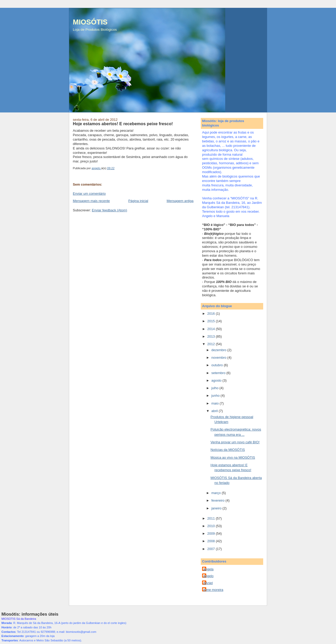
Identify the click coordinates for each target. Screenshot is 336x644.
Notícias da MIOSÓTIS (228, 450)
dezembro (219, 350)
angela (208, 569)
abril (215, 411)
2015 (212, 321)
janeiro (217, 508)
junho (216, 396)
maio (216, 403)
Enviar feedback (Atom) (109, 210)
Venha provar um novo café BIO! (235, 442)
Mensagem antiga (180, 201)
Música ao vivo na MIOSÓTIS (233, 457)
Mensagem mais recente (91, 201)
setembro (219, 373)
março (217, 493)
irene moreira (213, 590)
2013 (212, 336)
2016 (212, 314)
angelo (208, 576)
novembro (219, 358)
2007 (212, 549)
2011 (212, 518)
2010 (212, 526)
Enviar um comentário (89, 194)
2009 (212, 533)
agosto (217, 380)
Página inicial (138, 201)
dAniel (208, 583)
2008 (212, 541)
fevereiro (218, 500)
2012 (212, 344)
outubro (218, 365)
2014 (212, 329)
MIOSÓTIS (90, 22)
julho (215, 388)
